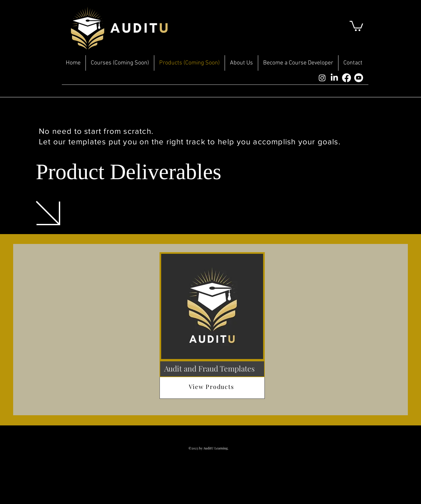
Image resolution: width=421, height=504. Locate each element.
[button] (356, 25)
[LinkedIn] (334, 78)
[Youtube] (359, 78)
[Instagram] (322, 78)
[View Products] (212, 387)
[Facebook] (347, 78)
